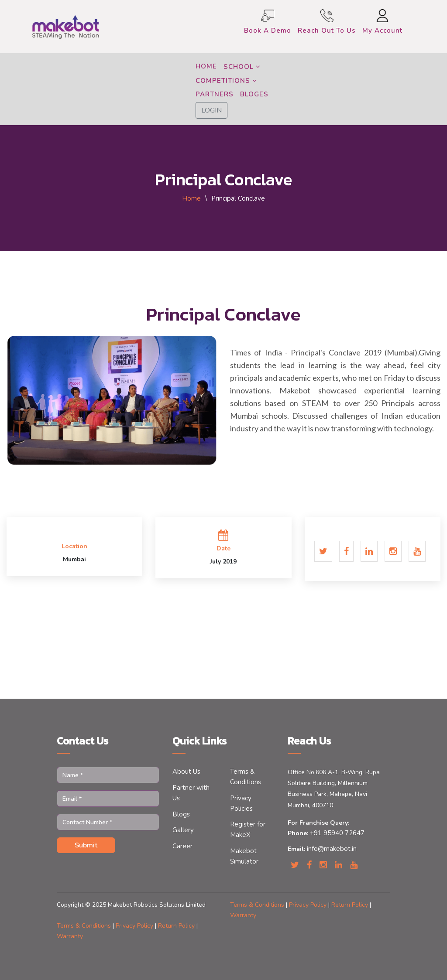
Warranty (243, 915)
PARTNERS (215, 94)
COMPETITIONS (226, 80)
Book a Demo (268, 31)
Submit (86, 845)
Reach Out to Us (327, 31)
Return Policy (351, 905)
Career (182, 846)
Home (191, 198)
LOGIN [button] (211, 110)
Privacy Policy (309, 905)
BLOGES (254, 94)
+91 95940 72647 (336, 833)
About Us (186, 772)
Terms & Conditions (258, 905)
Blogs (181, 814)
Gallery (183, 830)
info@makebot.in (331, 849)
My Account (382, 31)
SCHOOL (242, 67)
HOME (206, 66)
